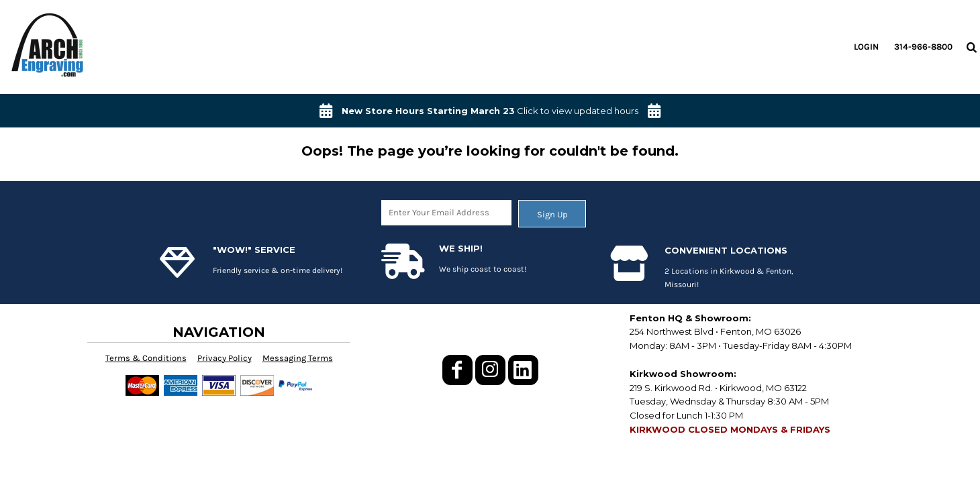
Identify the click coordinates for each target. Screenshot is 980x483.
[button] (971, 47)
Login (866, 47)
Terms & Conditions (146, 358)
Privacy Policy (225, 358)
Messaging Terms (298, 358)
